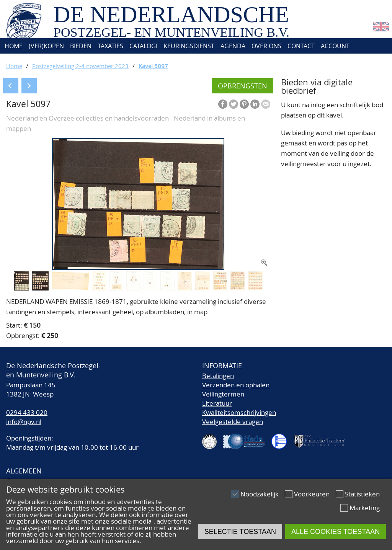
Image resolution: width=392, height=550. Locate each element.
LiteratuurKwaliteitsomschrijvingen (239, 408)
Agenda (233, 46)
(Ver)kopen (46, 46)
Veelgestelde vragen (233, 422)
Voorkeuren (312, 494)
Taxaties (110, 46)
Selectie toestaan (240, 532)
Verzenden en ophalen (236, 385)
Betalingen (218, 376)
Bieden (81, 46)
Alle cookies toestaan (336, 532)
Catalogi (143, 46)
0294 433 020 (27, 412)
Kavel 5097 (153, 66)
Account (335, 46)
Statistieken (362, 494)
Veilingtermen (223, 394)
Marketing (365, 508)
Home (13, 46)
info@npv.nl (24, 422)
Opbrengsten (243, 86)
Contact (301, 46)
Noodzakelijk (260, 494)
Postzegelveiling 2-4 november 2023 (80, 66)
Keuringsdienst (189, 46)
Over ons (266, 46)
